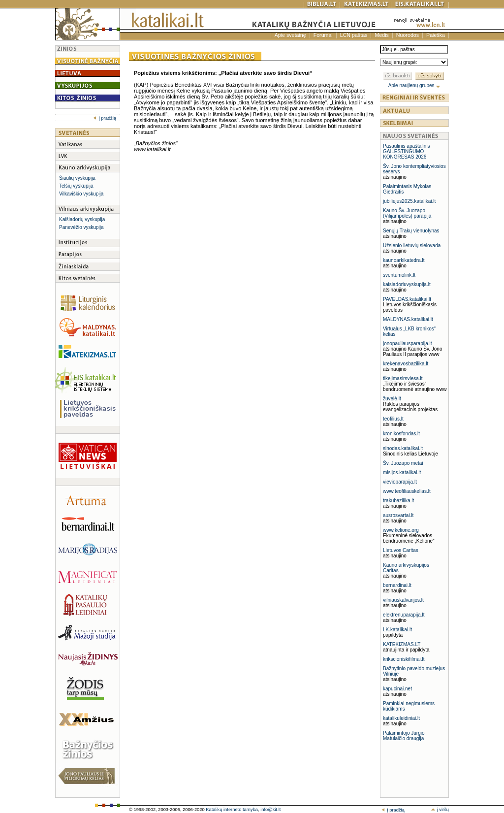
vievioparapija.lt (400, 482)
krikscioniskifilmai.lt (404, 659)
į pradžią (105, 118)
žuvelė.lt (392, 399)
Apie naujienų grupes (415, 85)
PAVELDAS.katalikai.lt (407, 299)
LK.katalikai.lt (397, 630)
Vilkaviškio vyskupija (81, 194)
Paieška (436, 35)
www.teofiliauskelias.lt (407, 491)
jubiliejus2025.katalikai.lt (409, 201)
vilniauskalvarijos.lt (403, 600)
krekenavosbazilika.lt (406, 364)
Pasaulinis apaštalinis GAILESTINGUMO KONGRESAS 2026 (407, 151)
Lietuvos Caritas (401, 550)
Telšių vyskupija (76, 186)
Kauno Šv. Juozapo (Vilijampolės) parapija (407, 213)
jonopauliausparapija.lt (408, 343)
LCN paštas (354, 35)
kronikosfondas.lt (401, 434)
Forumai (323, 35)
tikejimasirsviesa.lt (403, 378)
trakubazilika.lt (398, 501)
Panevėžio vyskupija (81, 227)
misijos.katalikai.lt (402, 472)
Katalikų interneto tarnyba (232, 810)
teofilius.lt (393, 419)
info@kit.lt (270, 810)
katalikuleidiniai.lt (401, 718)
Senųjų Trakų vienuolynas (411, 231)
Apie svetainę (290, 35)
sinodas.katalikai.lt (403, 448)
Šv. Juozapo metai (403, 463)
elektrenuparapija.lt (404, 615)
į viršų (440, 810)
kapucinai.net (397, 689)
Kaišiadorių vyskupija (82, 219)
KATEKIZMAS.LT (402, 644)
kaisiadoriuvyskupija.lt (407, 284)
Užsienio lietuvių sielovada (412, 245)
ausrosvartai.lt (398, 515)
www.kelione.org (401, 530)
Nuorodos (408, 35)
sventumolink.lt (399, 275)
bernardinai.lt (397, 585)
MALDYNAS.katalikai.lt (408, 319)
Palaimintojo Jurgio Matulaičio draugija (404, 736)
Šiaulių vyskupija (77, 178)
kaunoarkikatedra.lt (404, 260)
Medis (381, 35)
